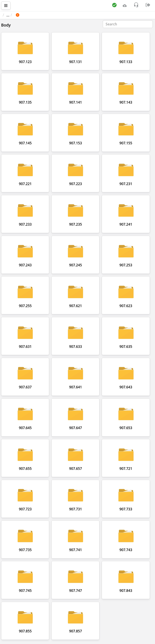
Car (26, 15)
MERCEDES (45, 15)
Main (9, 15)
